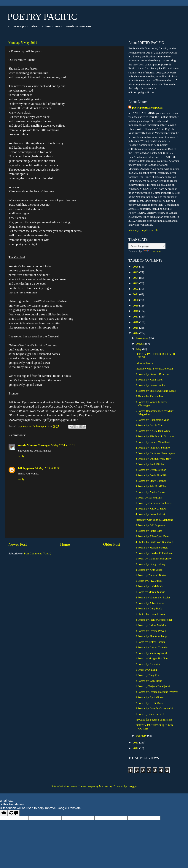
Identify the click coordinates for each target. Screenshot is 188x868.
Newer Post (18, 544)
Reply (21, 456)
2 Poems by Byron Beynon (151, 470)
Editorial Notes (144, 363)
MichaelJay (106, 786)
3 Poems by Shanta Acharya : (152, 636)
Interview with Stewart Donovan (154, 368)
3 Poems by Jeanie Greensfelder (154, 620)
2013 (136, 742)
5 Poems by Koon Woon (149, 379)
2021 (136, 294)
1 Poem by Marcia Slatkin (150, 592)
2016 (136, 322)
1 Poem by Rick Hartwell (150, 714)
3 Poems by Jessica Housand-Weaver (157, 692)
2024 (136, 278)
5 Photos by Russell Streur (151, 614)
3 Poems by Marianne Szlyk (152, 547)
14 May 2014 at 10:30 (48, 468)
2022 (136, 289)
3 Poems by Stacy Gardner (151, 481)
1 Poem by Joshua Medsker (151, 625)
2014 (136, 333)
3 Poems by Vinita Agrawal (151, 653)
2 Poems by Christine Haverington (155, 453)
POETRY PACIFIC (42, 17)
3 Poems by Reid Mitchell (150, 464)
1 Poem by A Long (146, 670)
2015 (136, 328)
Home (65, 544)
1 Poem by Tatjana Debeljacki (153, 686)
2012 (136, 748)
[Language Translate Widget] (147, 246)
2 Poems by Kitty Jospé (149, 570)
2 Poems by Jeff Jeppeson (150, 525)
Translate (152, 251)
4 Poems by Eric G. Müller (151, 486)
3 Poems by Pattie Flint (149, 531)
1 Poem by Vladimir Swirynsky (153, 558)
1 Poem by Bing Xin (147, 675)
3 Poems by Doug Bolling (150, 564)
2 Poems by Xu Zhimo (148, 664)
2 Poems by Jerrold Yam (149, 425)
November (143, 338)
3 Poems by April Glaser (149, 697)
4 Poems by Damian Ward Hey (153, 459)
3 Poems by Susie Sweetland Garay (156, 391)
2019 (136, 305)
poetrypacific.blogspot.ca (147, 107)
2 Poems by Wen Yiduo (149, 681)
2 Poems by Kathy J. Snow (151, 508)
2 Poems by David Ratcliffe (151, 475)
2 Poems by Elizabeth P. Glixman (155, 436)
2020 (136, 300)
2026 (136, 266)
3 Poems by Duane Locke (150, 385)
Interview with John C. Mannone (154, 520)
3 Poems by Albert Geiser (150, 603)
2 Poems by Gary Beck (149, 608)
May (139, 349)
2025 (136, 272)
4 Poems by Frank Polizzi (150, 514)
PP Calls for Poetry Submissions (154, 720)
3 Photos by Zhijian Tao (149, 396)
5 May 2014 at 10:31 (63, 445)
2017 (136, 316)
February (142, 736)
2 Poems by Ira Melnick (149, 586)
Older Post (112, 544)
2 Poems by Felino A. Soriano (153, 448)
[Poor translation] (14, 813)
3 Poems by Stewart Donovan (152, 374)
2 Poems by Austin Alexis (150, 492)
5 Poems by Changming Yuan (152, 420)
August (141, 343)
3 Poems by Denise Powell (151, 631)
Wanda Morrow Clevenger (34, 445)
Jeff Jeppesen (26, 468)
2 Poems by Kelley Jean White (153, 431)
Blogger (132, 786)
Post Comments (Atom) (38, 553)
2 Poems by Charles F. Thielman (154, 553)
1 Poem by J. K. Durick (149, 581)
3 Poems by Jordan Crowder (152, 647)
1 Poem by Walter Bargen (150, 642)
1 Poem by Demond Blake (150, 575)
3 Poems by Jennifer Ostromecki (154, 708)
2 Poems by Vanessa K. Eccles (153, 597)
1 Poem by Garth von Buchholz (153, 503)
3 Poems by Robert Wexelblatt (153, 442)
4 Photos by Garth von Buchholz (154, 542)
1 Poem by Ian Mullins (149, 497)
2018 (136, 311)
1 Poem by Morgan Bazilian (152, 658)
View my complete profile (143, 230)
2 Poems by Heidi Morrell (150, 703)
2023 (136, 283)
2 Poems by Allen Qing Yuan (152, 536)
